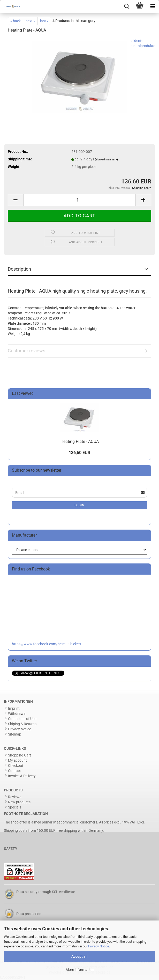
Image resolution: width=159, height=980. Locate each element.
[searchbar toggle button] (127, 6)
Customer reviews (26, 351)
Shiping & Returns (22, 724)
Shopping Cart (20, 755)
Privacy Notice (99, 946)
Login (79, 505)
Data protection (29, 914)
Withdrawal (17, 714)
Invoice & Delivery (22, 776)
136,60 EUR (79, 453)
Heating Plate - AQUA (80, 441)
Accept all (79, 956)
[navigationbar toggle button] (153, 6)
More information (80, 970)
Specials (15, 807)
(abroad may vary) (106, 159)
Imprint (14, 708)
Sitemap (15, 734)
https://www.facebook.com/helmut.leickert (47, 644)
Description (19, 269)
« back (16, 21)
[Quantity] (79, 200)
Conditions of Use (22, 719)
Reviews (15, 797)
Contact (14, 771)
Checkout (16, 766)
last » (44, 21)
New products (19, 802)
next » (30, 21)
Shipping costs (16, 830)
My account (17, 760)
